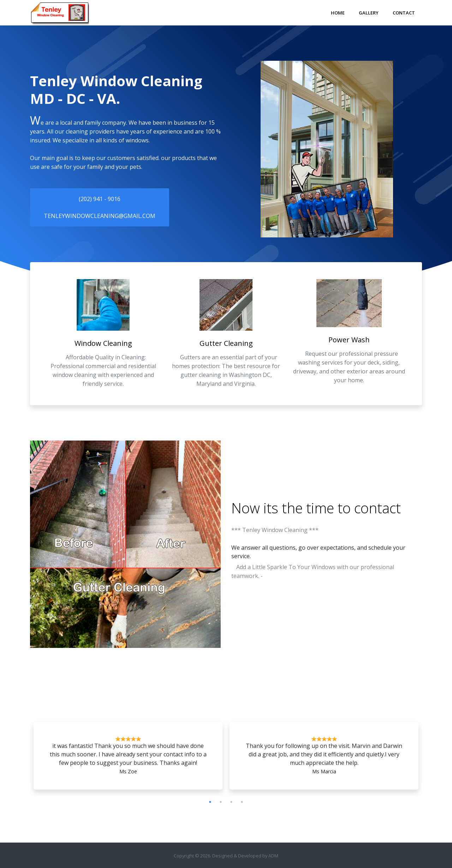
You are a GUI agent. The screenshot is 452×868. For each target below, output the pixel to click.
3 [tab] (231, 802)
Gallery (369, 13)
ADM (273, 856)
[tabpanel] (128, 758)
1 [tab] (210, 802)
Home (338, 13)
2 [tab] (221, 802)
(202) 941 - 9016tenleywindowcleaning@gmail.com (100, 207)
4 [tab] (242, 802)
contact (377, 508)
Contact (404, 13)
